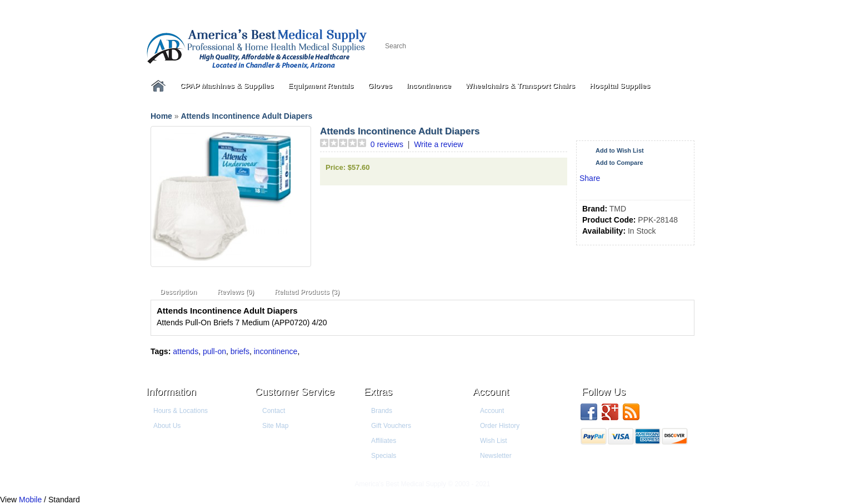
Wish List (494, 441)
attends (186, 351)
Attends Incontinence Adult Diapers (246, 116)
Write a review (438, 144)
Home (161, 116)
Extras (378, 392)
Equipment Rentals (321, 86)
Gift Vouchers (391, 426)
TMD (618, 209)
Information (171, 392)
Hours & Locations (181, 411)
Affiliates (384, 441)
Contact (274, 411)
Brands (382, 411)
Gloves (380, 86)
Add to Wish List (620, 150)
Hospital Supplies (620, 86)
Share (590, 178)
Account (491, 392)
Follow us (604, 392)
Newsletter (496, 456)
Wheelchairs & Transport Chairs (520, 86)
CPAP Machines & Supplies (227, 86)
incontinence (276, 351)
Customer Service (295, 392)
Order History (500, 426)
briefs (240, 351)
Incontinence (429, 86)
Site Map (275, 426)
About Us (167, 426)
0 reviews (387, 144)
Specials (384, 456)
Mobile (30, 500)
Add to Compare (619, 163)
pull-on (214, 351)
